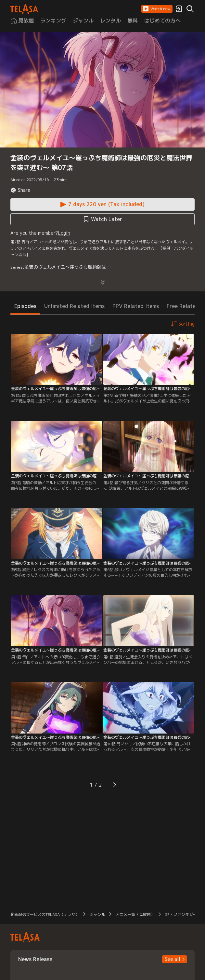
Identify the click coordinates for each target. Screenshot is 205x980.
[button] (157, 9)
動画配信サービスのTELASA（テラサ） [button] (45, 914)
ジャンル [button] (97, 914)
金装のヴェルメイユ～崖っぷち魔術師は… (68, 267)
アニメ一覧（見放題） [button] (135, 914)
